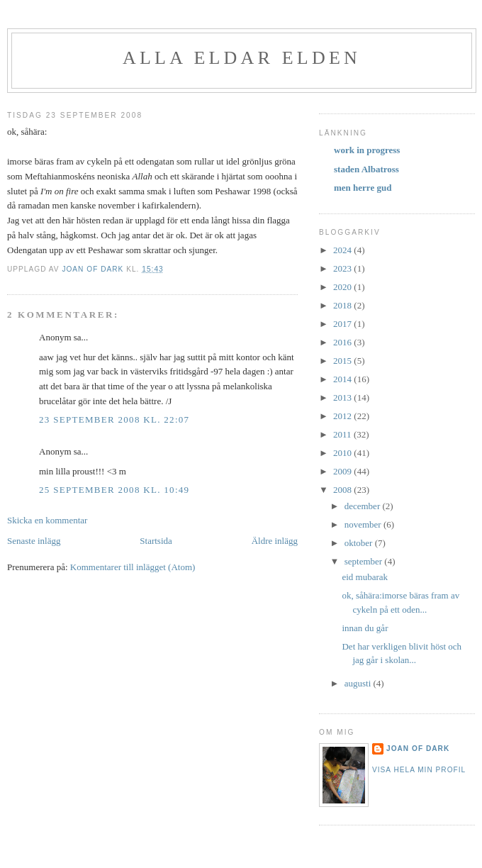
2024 (343, 250)
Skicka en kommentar (47, 520)
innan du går (365, 628)
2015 (343, 361)
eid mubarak (365, 577)
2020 (343, 287)
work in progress (367, 150)
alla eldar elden (242, 58)
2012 (343, 416)
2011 (343, 434)
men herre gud (363, 188)
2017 (343, 324)
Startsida (156, 541)
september (365, 561)
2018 (343, 305)
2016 (343, 342)
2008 (343, 490)
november (364, 524)
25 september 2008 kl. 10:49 (114, 490)
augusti (359, 683)
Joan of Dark (418, 749)
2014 (343, 379)
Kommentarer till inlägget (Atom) (133, 567)
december (364, 506)
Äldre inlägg (275, 541)
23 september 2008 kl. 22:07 (114, 419)
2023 (343, 268)
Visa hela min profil (419, 770)
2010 (343, 453)
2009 (343, 471)
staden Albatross (366, 169)
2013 (343, 397)
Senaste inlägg (34, 541)
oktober (360, 543)
